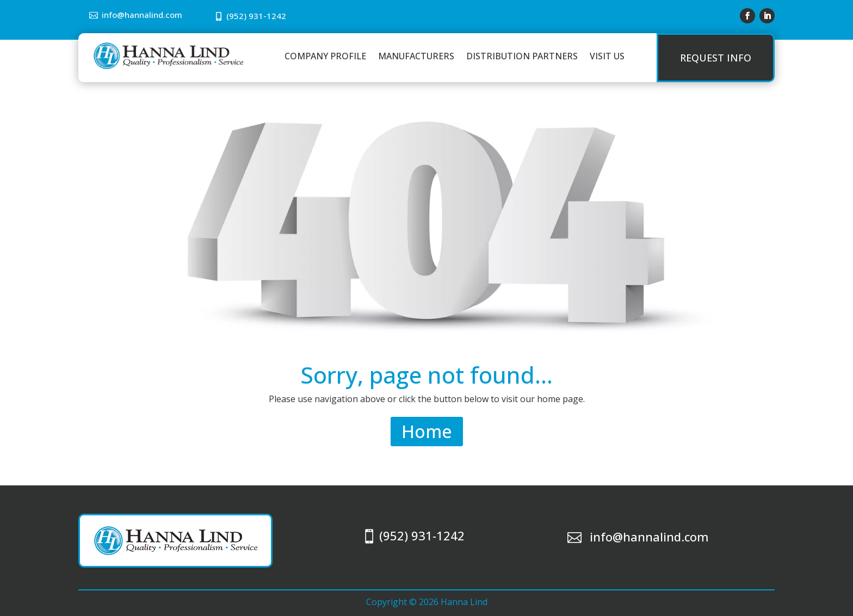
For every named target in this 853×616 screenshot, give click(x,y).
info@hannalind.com (142, 15)
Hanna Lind (464, 602)
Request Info (716, 58)
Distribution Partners (522, 56)
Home (427, 431)
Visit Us (607, 56)
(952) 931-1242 (256, 16)
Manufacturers (416, 56)
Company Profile (325, 56)
